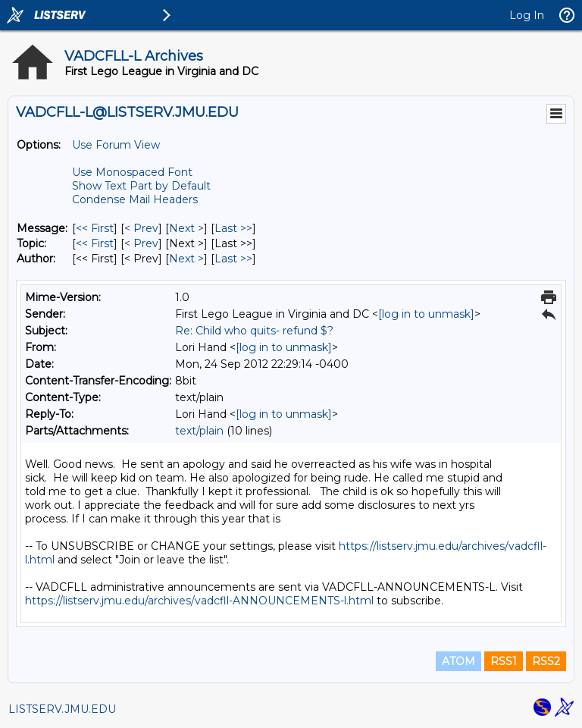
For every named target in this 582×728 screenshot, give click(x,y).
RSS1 (504, 661)
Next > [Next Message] (186, 228)
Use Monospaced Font (132, 172)
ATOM (458, 661)
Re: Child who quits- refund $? (254, 331)
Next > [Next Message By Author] (186, 259)
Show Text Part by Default (141, 186)
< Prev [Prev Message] (141, 228)
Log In (527, 15)
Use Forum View (116, 145)
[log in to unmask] (426, 314)
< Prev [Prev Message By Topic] (141, 243)
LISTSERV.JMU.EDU (62, 709)
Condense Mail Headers (135, 199)
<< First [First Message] (95, 228)
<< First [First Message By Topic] (95, 243)
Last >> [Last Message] (233, 228)
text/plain (199, 431)
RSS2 (546, 661)
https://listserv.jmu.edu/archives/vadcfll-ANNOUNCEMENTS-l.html (199, 601)
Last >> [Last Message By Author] (233, 259)
